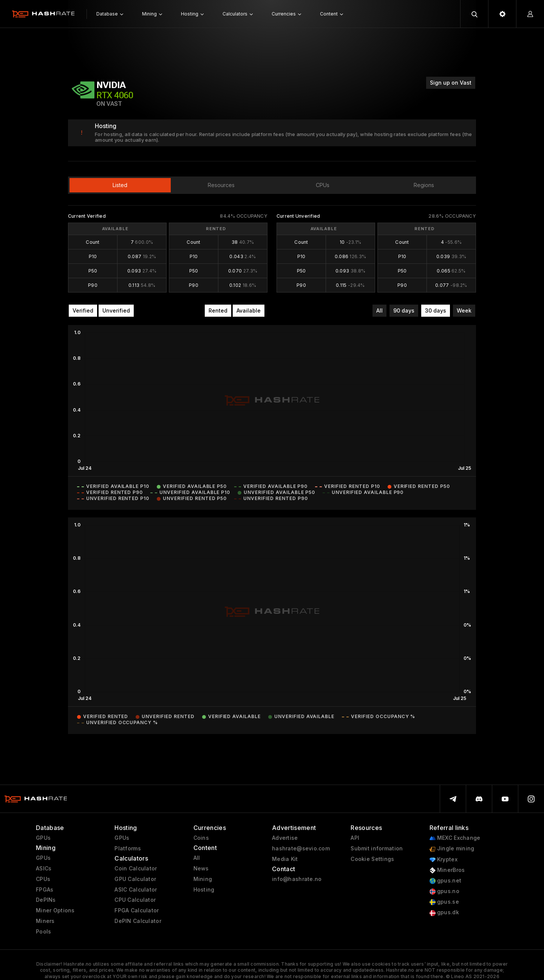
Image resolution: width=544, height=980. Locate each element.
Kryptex (444, 860)
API (355, 838)
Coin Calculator (136, 869)
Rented (218, 310)
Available (249, 310)
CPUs (43, 879)
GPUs (43, 838)
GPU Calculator (135, 879)
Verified (83, 310)
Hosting (204, 890)
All (379, 310)
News (201, 869)
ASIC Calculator (136, 890)
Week (464, 310)
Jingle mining (452, 849)
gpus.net (446, 881)
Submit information (377, 848)
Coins (201, 838)
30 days (436, 310)
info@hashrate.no (297, 879)
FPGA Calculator (137, 910)
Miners (45, 921)
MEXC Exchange (455, 838)
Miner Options (55, 910)
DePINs (46, 900)
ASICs (44, 869)
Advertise (285, 838)
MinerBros (447, 870)
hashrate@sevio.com (301, 848)
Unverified (116, 310)
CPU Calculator (135, 900)
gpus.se (444, 902)
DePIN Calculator (138, 921)
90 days (404, 310)
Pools (43, 932)
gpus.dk (444, 913)
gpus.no (444, 891)
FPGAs (45, 890)
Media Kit (285, 859)
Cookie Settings (372, 859)
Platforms (128, 848)
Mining (203, 879)
